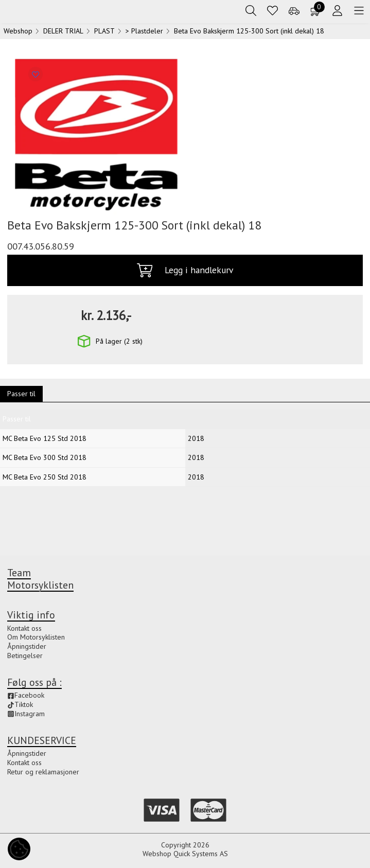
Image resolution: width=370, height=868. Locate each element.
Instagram (26, 714)
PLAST (104, 33)
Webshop (18, 33)
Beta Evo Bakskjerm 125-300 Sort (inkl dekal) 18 (249, 33)
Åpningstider (27, 646)
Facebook (26, 695)
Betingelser (25, 656)
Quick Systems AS (201, 854)
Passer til (21, 396)
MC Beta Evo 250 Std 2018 (45, 479)
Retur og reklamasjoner (43, 772)
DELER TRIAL (63, 33)
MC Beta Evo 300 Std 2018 (45, 459)
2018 (196, 440)
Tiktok (20, 704)
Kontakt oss (24, 628)
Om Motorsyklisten (36, 637)
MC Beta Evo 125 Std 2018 (45, 440)
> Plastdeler (144, 33)
